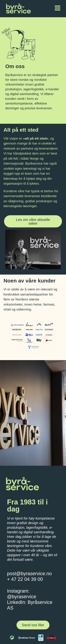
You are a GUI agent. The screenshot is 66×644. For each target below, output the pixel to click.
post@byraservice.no (29, 574)
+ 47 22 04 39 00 (25, 579)
